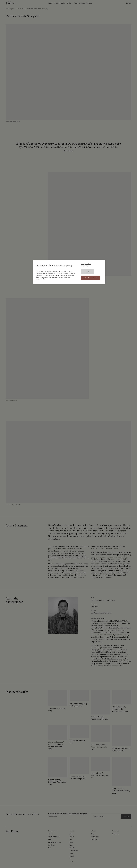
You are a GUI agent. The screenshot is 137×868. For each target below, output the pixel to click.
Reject (87, 272)
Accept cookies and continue (90, 278)
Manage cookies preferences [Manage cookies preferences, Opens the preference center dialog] (86, 265)
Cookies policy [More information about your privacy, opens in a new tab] (41, 279)
